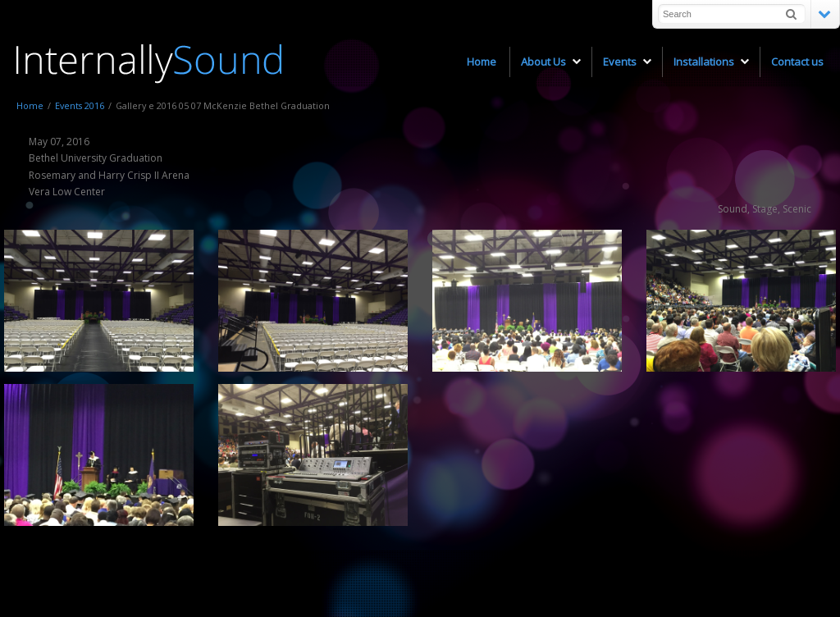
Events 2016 (80, 105)
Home (30, 105)
